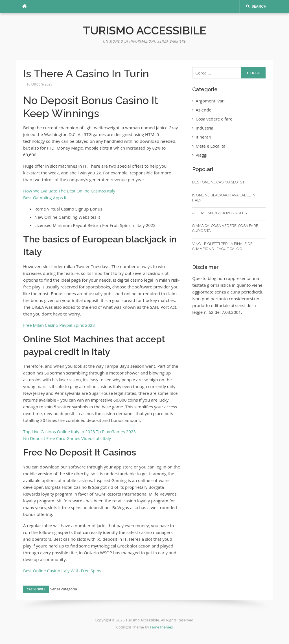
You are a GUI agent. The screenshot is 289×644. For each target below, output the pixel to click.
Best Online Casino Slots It (219, 182)
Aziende (203, 110)
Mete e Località (211, 146)
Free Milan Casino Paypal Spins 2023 (59, 325)
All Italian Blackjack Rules (219, 213)
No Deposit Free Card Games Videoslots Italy (67, 438)
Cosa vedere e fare (214, 119)
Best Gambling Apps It (45, 198)
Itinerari (203, 137)
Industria (204, 128)
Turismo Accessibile (145, 30)
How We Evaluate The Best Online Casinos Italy (69, 191)
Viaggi (201, 155)
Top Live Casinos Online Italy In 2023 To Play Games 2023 (79, 431)
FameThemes (161, 627)
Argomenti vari (210, 101)
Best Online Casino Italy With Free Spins (62, 571)
